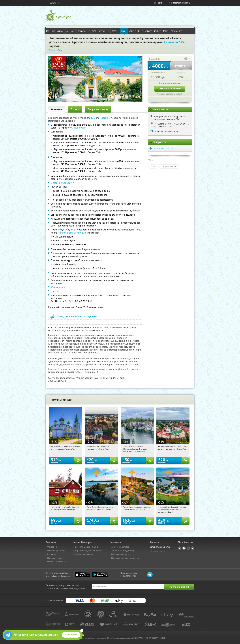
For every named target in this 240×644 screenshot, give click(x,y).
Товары (115, 31)
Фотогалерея (58, 287)
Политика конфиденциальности (127, 558)
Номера (55, 291)
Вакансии (52, 554)
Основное (56, 109)
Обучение (104, 31)
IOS (93, 118)
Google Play (100, 575)
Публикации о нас (56, 551)
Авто (95, 31)
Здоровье (71, 31)
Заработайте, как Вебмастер (89, 551)
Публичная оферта (120, 554)
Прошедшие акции (84, 554)
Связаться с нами (158, 551)
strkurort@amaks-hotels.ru (72, 233)
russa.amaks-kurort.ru (163, 148)
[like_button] (186, 59)
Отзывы (75, 109)
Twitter (188, 548)
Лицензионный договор (123, 551)
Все (47, 31)
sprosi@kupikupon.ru (160, 547)
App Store (82, 575)
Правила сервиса (55, 558)
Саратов (53, 3)
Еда (53, 31)
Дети (165, 31)
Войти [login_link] (160, 3)
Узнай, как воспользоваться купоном (77, 316)
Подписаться (71, 635)
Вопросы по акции (98, 109)
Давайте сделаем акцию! (87, 547)
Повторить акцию (170, 89)
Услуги (133, 31)
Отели (157, 31)
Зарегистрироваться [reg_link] (182, 3)
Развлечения (84, 31)
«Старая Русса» (78, 128)
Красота (61, 31)
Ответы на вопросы (57, 562)
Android (105, 118)
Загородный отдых (170, 166)
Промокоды (176, 31)
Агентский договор (120, 547)
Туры (124, 31)
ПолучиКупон (145, 31)
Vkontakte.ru (184, 548)
